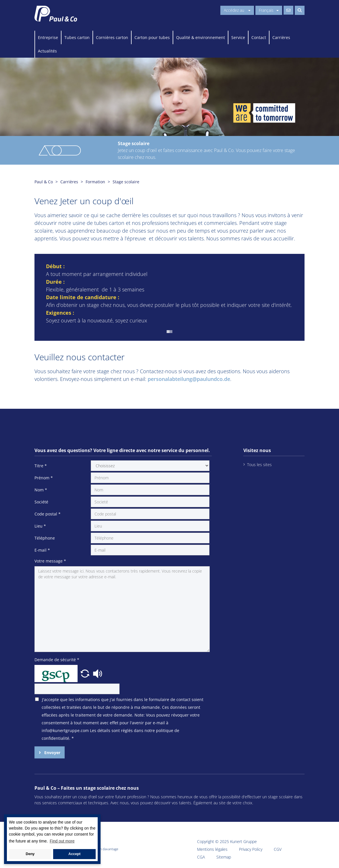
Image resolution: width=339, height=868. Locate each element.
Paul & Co (44, 182)
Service (238, 37)
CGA (201, 857)
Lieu (40, 526)
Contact (259, 37)
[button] (168, 332)
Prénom (44, 478)
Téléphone (45, 538)
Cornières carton (112, 37)
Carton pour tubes (152, 37)
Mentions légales (212, 849)
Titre (41, 466)
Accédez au (237, 10)
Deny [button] (30, 854)
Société (41, 502)
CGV (278, 849)
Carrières (281, 37)
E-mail (42, 550)
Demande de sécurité (57, 660)
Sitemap (224, 857)
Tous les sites (259, 465)
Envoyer (52, 753)
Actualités (47, 51)
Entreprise (48, 37)
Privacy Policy (251, 849)
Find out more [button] (62, 841)
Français (269, 10)
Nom (41, 490)
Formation (95, 182)
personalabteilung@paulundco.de (189, 379)
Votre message (50, 561)
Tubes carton (77, 37)
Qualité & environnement (201, 37)
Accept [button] (74, 854)
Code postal (48, 514)
